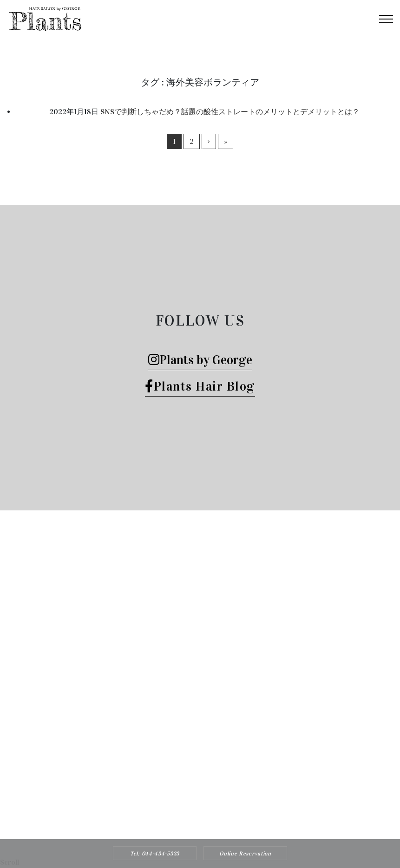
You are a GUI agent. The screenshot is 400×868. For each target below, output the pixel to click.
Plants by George (200, 360)
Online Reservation (245, 854)
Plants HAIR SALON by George (188, 809)
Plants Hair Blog (200, 386)
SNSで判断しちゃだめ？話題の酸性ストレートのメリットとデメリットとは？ (230, 112)
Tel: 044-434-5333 (155, 854)
